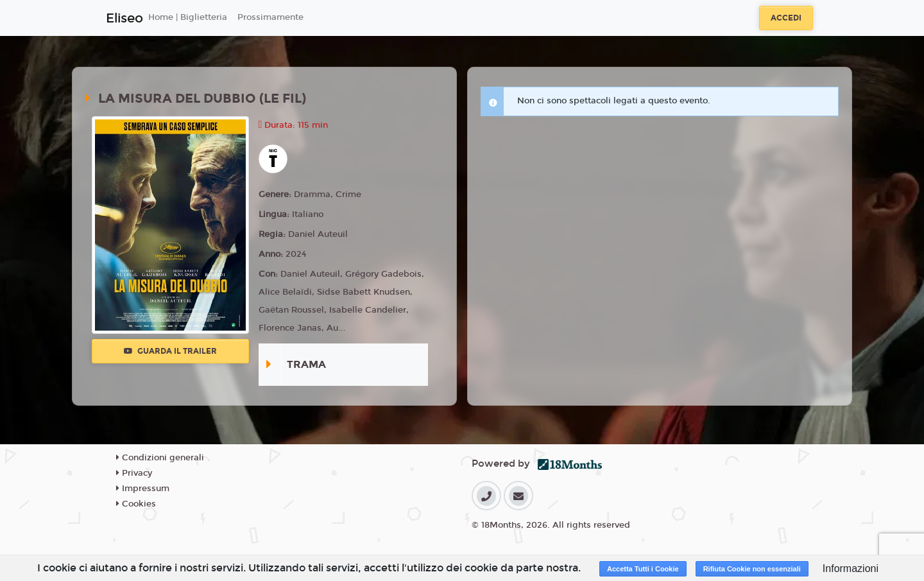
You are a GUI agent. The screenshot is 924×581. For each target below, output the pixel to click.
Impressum (143, 489)
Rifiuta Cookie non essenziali (752, 569)
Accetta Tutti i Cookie (643, 569)
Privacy (134, 473)
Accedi (786, 18)
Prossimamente (270, 17)
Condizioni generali (160, 458)
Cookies (136, 504)
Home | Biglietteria (188, 17)
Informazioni (851, 568)
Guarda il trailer (170, 351)
